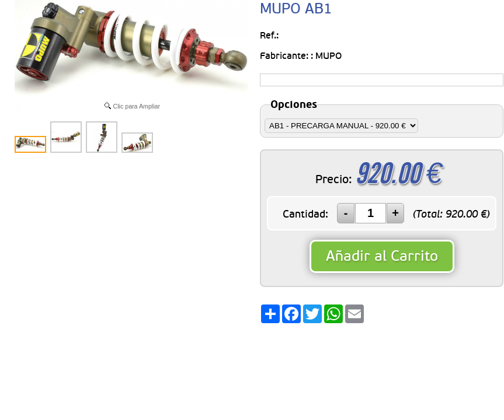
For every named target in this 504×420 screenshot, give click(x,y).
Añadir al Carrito (382, 256)
